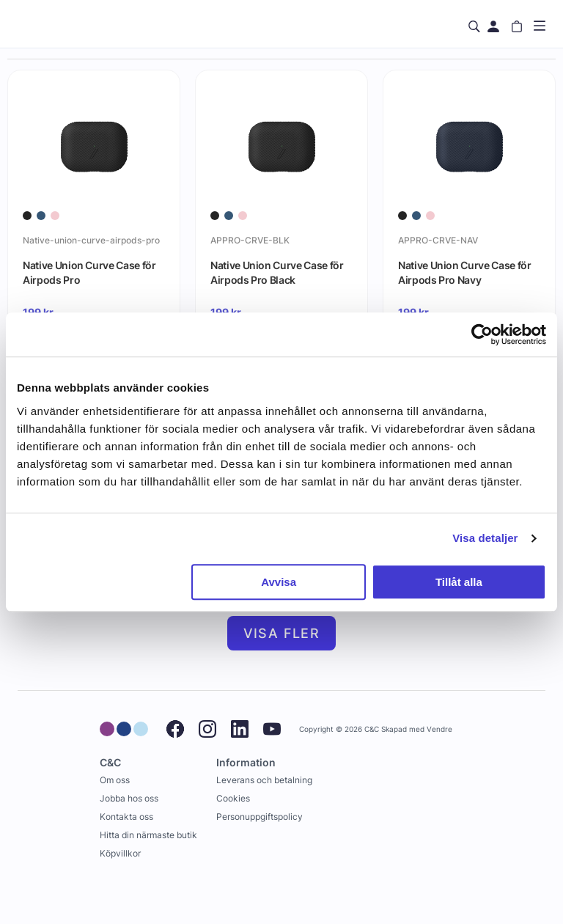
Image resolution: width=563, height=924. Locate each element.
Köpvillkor (120, 853)
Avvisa (279, 582)
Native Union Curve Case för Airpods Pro (89, 272)
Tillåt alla (459, 582)
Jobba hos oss (129, 798)
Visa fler (282, 633)
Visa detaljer (485, 538)
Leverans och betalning (264, 780)
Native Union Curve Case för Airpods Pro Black (277, 272)
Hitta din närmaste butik (148, 835)
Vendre (439, 729)
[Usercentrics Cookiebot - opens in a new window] (482, 334)
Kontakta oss (126, 817)
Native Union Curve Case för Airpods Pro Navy (465, 272)
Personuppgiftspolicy (260, 817)
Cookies (233, 798)
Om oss (115, 780)
